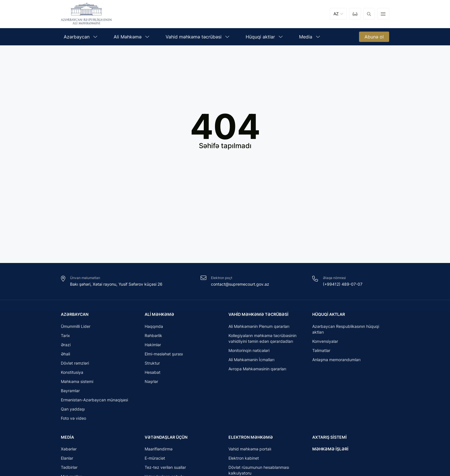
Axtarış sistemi (329, 438)
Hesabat (153, 373)
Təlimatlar (321, 352)
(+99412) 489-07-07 (343, 284)
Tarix (65, 337)
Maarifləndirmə (159, 451)
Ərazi (66, 346)
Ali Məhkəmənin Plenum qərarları (259, 327)
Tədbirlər (69, 470)
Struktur (152, 364)
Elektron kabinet (244, 461)
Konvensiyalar (325, 342)
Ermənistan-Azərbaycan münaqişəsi (94, 401)
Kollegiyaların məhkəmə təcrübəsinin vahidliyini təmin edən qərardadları (262, 339)
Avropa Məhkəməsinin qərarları (257, 370)
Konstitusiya (72, 373)
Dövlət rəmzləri (75, 364)
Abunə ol (374, 38)
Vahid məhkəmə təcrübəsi (258, 314)
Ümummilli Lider (76, 327)
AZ (336, 15)
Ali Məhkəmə (159, 314)
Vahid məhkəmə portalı (250, 451)
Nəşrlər (151, 383)
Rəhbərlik (153, 337)
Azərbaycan (75, 314)
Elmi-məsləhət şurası (164, 355)
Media (67, 438)
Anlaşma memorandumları (336, 361)
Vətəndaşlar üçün (166, 438)
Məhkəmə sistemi (77, 383)
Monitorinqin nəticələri (249, 352)
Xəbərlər (69, 451)
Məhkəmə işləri (330, 450)
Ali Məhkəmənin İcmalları (251, 361)
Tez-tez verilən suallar (165, 470)
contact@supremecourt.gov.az (240, 284)
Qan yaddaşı (73, 410)
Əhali (65, 355)
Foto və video (73, 419)
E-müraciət (155, 461)
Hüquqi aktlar (329, 314)
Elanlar (67, 461)
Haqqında (154, 327)
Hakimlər (153, 346)
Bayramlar (70, 392)
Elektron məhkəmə (251, 438)
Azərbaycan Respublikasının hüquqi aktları (346, 330)
